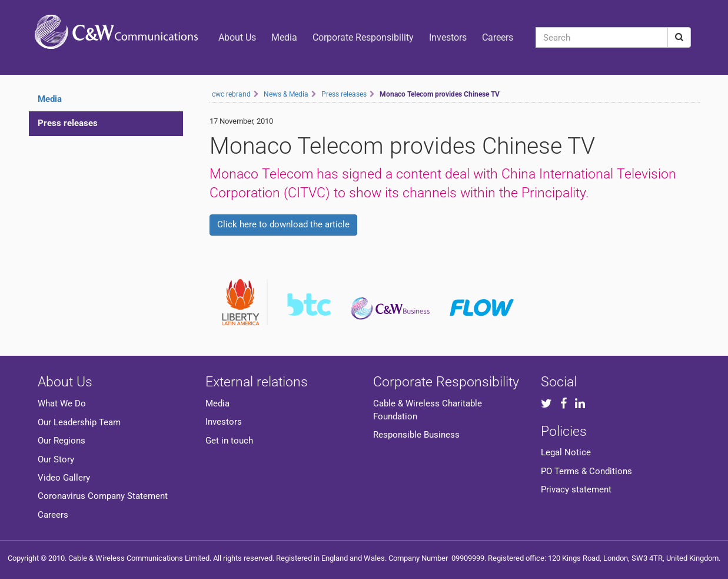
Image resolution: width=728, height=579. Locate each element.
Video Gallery (64, 478)
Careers (498, 37)
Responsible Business (416, 435)
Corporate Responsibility (363, 37)
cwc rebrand (231, 94)
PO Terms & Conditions (586, 471)
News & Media (286, 94)
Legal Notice (566, 452)
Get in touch (229, 441)
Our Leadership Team (79, 422)
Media (284, 37)
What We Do (62, 403)
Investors (448, 37)
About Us (237, 37)
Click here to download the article (283, 224)
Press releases (68, 123)
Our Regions (62, 441)
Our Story (56, 459)
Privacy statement (576, 489)
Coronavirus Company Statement (103, 496)
